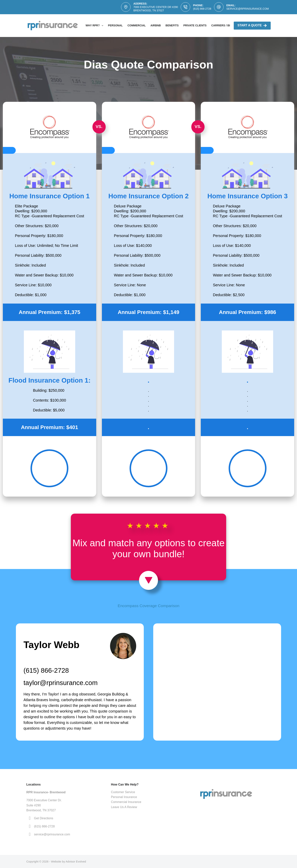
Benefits (172, 25)
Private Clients (195, 25)
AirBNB (156, 25)
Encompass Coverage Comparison (148, 606)
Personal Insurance (124, 797)
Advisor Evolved (76, 861)
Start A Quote (252, 26)
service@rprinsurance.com (248, 9)
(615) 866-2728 (202, 9)
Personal (115, 25)
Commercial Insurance (126, 802)
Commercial (137, 25)
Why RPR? (95, 26)
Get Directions (43, 818)
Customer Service (123, 792)
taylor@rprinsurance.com (61, 683)
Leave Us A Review (124, 807)
